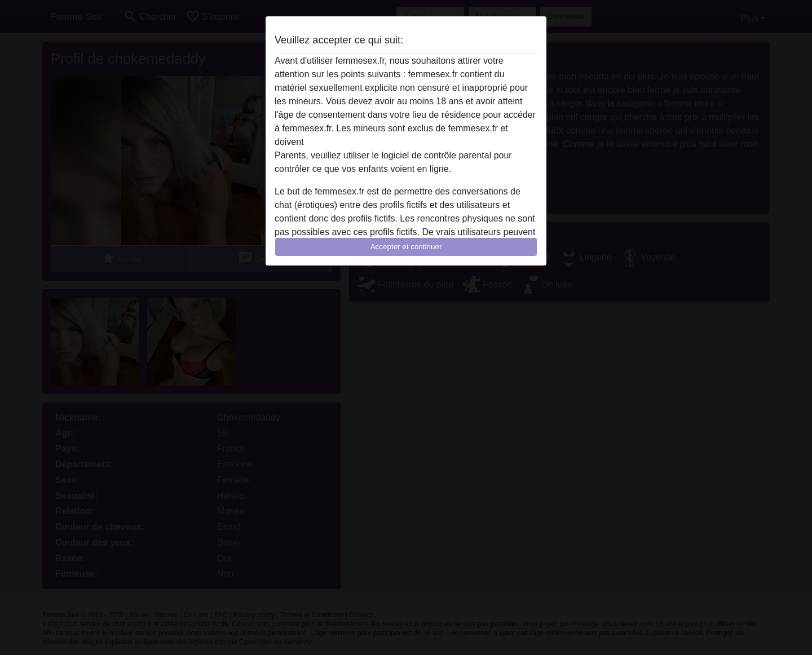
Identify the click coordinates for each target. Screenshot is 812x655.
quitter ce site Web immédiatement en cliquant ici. (405, 142)
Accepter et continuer (406, 247)
